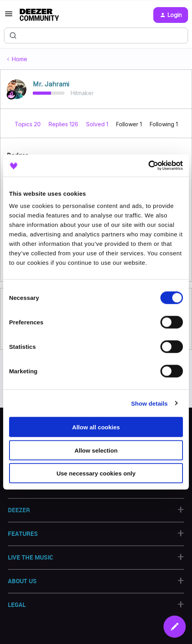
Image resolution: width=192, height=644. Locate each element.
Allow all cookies (96, 427)
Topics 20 (28, 124)
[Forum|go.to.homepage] (39, 15)
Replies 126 (64, 124)
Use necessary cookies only (96, 473)
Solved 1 (98, 124)
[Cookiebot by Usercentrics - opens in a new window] (148, 166)
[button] (9, 16)
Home (20, 59)
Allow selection (96, 450)
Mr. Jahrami (51, 84)
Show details (150, 403)
